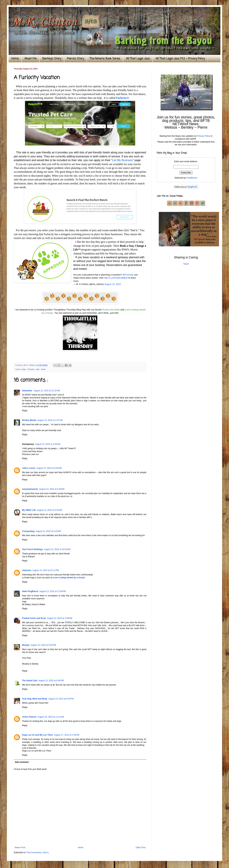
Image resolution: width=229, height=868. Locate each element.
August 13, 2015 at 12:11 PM (46, 570)
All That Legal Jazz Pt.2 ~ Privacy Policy (180, 59)
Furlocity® (123, 98)
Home (15, 59)
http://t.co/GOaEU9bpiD (116, 278)
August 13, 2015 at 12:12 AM (47, 391)
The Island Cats (30, 681)
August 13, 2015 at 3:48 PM (60, 618)
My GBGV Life (29, 510)
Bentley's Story (52, 59)
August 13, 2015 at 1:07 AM (50, 420)
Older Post (141, 848)
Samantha (27, 391)
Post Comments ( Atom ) (38, 853)
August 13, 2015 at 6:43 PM (51, 681)
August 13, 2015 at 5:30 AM (52, 489)
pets (38, 369)
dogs (24, 369)
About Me (30, 59)
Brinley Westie (29, 420)
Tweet (186, 264)
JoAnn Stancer (29, 717)
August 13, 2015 (113, 284)
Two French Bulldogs (32, 549)
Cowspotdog (28, 531)
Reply (25, 411)
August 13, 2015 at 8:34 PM (61, 699)
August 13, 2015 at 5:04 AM (49, 468)
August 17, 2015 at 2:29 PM (67, 735)
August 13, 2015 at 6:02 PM (43, 645)
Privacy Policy (204, 136)
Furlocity (31, 369)
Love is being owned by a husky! (69, 578)
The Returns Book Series (105, 59)
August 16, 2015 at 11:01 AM (51, 717)
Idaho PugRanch (30, 591)
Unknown (27, 570)
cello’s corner (29, 468)
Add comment (22, 762)
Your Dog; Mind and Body (35, 699)
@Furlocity (128, 275)
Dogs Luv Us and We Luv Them (37, 735)
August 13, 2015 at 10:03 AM (57, 549)
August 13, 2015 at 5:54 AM (49, 510)
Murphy (26, 645)
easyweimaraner (30, 489)
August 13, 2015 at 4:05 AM (48, 444)
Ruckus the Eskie (111, 310)
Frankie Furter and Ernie (34, 618)
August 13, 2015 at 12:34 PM (53, 591)
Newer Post (20, 848)
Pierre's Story (75, 59)
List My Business (122, 160)
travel (43, 369)
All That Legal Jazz (138, 59)
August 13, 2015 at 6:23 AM (48, 531)
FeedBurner (192, 178)
